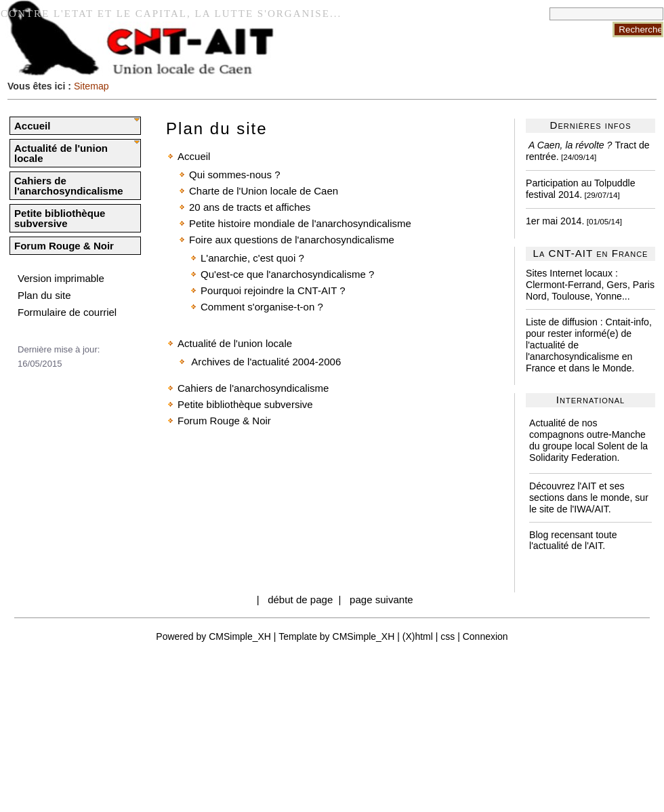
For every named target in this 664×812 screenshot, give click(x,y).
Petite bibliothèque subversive (60, 218)
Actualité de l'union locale (61, 153)
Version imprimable (61, 278)
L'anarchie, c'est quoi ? (252, 258)
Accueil (32, 126)
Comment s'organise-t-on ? (262, 307)
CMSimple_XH (240, 636)
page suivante (381, 600)
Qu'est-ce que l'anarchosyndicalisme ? (287, 274)
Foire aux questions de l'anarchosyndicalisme (292, 240)
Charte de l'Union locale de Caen (264, 191)
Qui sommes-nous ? (235, 175)
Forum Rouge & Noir (64, 246)
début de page (300, 600)
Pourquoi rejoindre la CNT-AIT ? (273, 290)
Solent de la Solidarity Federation (588, 452)
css (448, 636)
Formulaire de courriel (67, 312)
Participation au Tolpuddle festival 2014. (581, 189)
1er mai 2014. (555, 221)
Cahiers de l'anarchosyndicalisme (69, 186)
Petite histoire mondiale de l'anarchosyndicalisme (300, 223)
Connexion (485, 636)
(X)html (418, 636)
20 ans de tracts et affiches (250, 207)
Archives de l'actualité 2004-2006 (265, 362)
